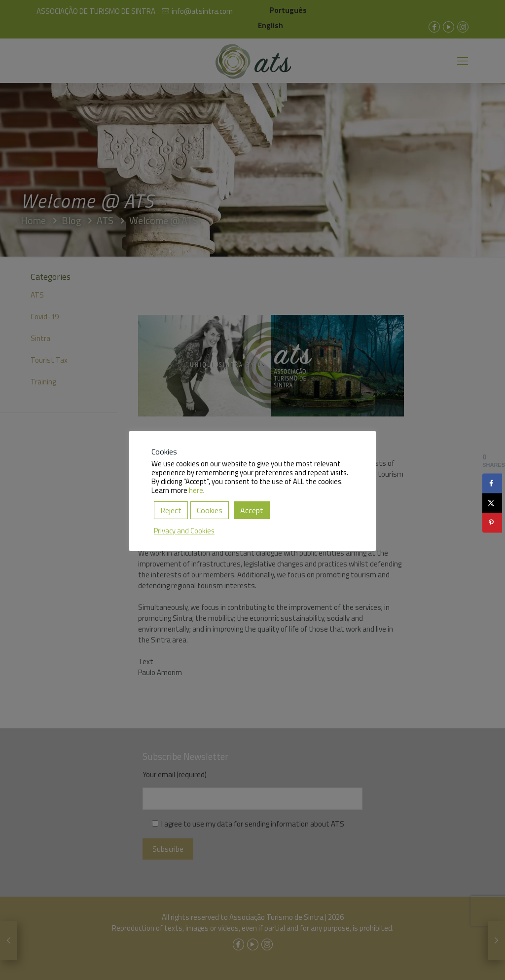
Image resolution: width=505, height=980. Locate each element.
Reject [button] (171, 510)
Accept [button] (252, 510)
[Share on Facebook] (492, 483)
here (196, 490)
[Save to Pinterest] (492, 523)
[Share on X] (492, 503)
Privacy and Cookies (184, 531)
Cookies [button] (210, 510)
